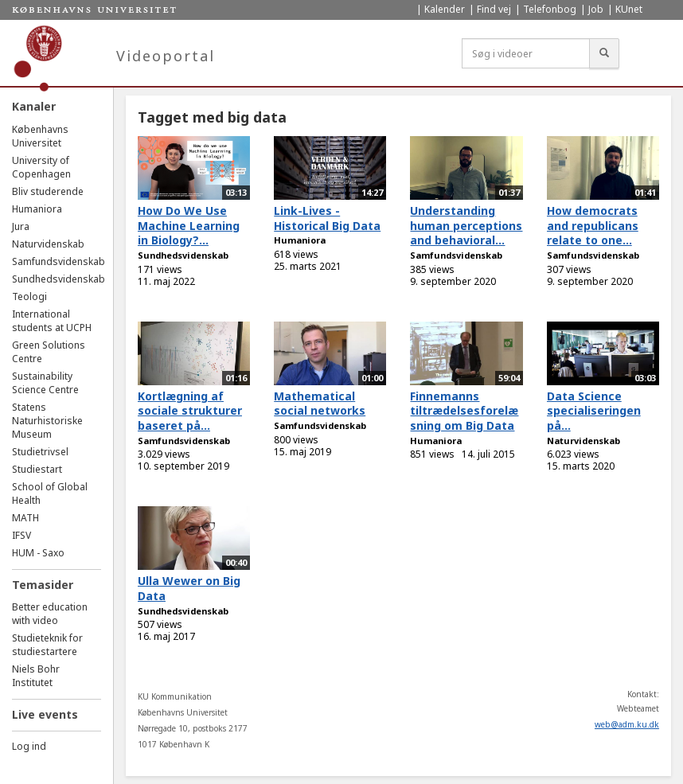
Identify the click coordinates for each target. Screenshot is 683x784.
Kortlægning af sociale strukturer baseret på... (190, 411)
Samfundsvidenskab (59, 261)
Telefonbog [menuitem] (550, 9)
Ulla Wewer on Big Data (189, 588)
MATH (25, 518)
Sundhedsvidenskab (59, 279)
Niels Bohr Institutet (36, 676)
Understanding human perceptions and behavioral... (466, 225)
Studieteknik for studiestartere (47, 645)
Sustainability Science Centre (45, 383)
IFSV (21, 535)
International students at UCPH (52, 321)
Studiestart (37, 469)
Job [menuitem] (596, 9)
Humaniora (37, 209)
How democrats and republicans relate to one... (593, 225)
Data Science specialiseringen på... (594, 411)
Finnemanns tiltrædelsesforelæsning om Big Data (464, 411)
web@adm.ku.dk (627, 724)
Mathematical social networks (320, 404)
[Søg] (604, 53)
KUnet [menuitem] (629, 9)
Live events (45, 714)
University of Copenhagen (41, 167)
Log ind (29, 746)
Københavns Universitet (40, 136)
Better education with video (50, 614)
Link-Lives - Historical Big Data (327, 218)
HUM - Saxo (38, 553)
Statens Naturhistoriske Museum (47, 421)
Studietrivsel (40, 452)
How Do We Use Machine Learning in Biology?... (189, 225)
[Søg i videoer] (526, 53)
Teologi (29, 296)
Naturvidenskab (48, 244)
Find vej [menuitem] (494, 9)
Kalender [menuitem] (445, 9)
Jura (21, 226)
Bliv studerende (48, 191)
